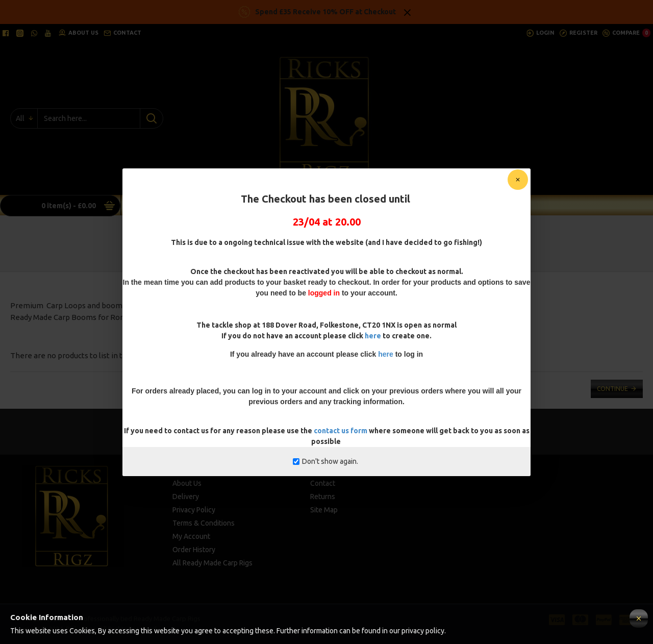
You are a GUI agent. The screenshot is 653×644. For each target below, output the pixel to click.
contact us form (341, 431)
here (373, 336)
